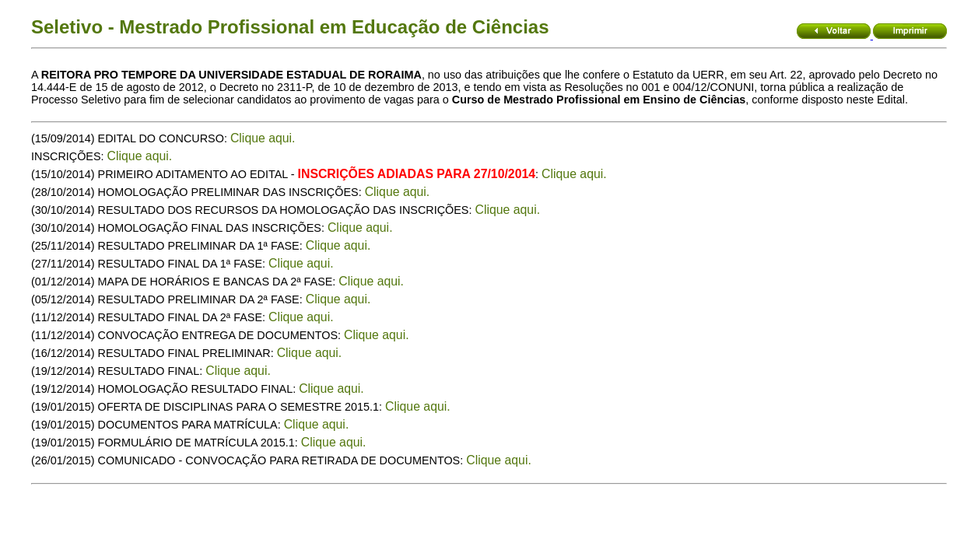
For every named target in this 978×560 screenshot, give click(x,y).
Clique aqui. (263, 138)
